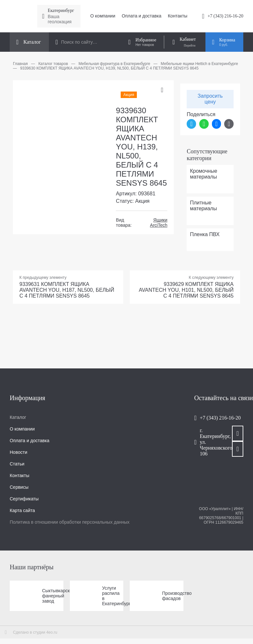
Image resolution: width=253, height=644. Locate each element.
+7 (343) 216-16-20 (225, 16)
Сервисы (19, 487)
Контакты (178, 16)
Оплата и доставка (141, 16)
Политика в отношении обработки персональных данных (70, 522)
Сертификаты (24, 499)
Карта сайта (22, 510)
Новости (18, 452)
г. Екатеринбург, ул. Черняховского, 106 (209, 442)
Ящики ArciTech (159, 223)
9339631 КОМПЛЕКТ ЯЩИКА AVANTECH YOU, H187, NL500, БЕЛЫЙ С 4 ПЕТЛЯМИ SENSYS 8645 (67, 290)
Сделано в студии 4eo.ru (35, 632)
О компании (103, 16)
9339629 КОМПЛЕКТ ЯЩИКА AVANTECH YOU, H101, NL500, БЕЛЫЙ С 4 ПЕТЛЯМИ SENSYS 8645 (186, 290)
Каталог (18, 417)
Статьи (17, 464)
